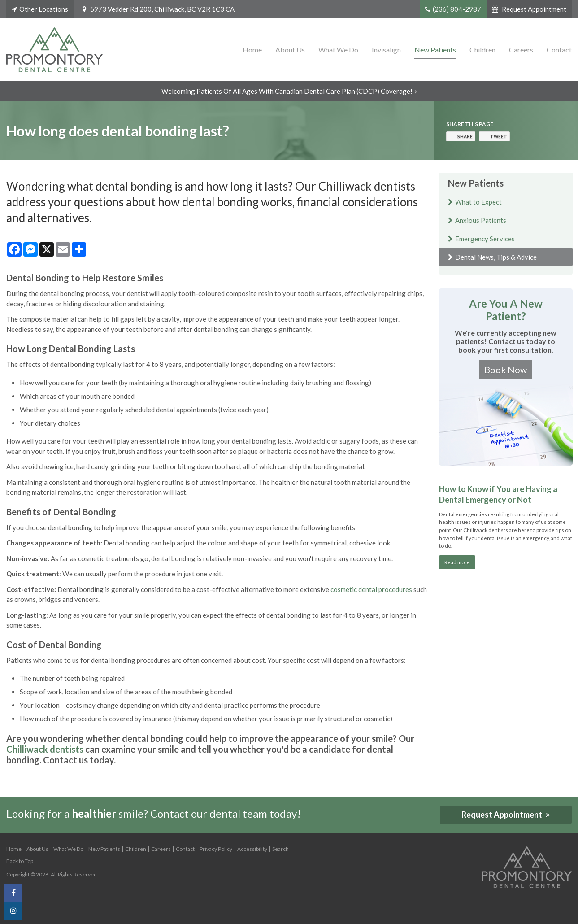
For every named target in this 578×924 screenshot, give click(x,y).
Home (252, 50)
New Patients (435, 50)
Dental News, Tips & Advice (496, 257)
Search (280, 849)
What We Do (338, 50)
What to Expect (478, 202)
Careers (521, 50)
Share (465, 136)
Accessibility (252, 849)
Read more (457, 562)
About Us (290, 50)
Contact (559, 50)
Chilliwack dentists (45, 749)
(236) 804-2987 (457, 9)
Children (482, 50)
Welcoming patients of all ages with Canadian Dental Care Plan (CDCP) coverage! (287, 91)
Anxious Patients (481, 220)
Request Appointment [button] (533, 9)
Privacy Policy (216, 849)
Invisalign (386, 50)
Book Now (506, 370)
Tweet (499, 136)
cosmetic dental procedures (371, 589)
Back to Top (20, 861)
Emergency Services (485, 239)
